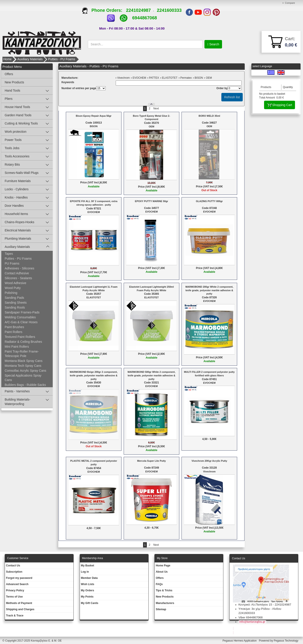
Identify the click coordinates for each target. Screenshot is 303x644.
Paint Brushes (14, 327)
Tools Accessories (17, 156)
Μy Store (162, 558)
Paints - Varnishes (17, 391)
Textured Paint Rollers (20, 337)
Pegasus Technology (286, 641)
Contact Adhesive (17, 273)
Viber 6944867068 (251, 617)
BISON (199, 78)
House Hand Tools (17, 107)
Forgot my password (19, 578)
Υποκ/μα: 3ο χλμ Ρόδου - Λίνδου (260, 609)
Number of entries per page (79, 88)
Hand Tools (12, 90)
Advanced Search (17, 584)
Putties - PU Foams (62, 59)
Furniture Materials (18, 181)
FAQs (159, 584)
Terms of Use (14, 597)
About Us (162, 572)
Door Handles (14, 206)
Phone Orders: (104, 10)
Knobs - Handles (16, 197)
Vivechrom (123, 78)
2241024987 (138, 10)
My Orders (88, 590)
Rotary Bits (12, 165)
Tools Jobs (12, 148)
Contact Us (13, 566)
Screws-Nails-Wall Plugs (22, 173)
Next (156, 108)
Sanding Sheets (16, 303)
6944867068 (144, 18)
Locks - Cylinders (17, 189)
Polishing (11, 293)
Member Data (89, 578)
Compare (290, 3)
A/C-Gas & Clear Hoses (21, 322)
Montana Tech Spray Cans (23, 366)
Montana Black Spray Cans (24, 361)
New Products (14, 82)
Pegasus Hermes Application (240, 641)
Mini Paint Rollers (17, 347)
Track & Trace (15, 616)
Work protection (16, 132)
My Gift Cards (90, 603)
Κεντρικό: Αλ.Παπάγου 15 (255, 605)
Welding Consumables (20, 317)
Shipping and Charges (20, 609)
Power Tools (13, 140)
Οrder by (222, 88)
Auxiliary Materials (30, 59)
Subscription (14, 572)
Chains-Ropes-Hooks (19, 222)
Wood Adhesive (15, 283)
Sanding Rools (15, 307)
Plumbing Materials (18, 239)
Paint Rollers (13, 332)
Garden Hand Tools (18, 115)
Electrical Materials (18, 230)
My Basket (88, 566)
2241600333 (169, 10)
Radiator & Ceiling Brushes (23, 342)
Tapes (9, 254)
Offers (9, 74)
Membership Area (93, 558)
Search (214, 44)
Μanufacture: (70, 78)
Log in (85, 572)
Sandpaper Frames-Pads (22, 312)
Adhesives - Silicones (19, 268)
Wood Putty (13, 288)
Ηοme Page (163, 566)
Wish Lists (88, 584)
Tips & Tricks (164, 590)
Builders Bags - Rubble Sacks (25, 385)
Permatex (186, 78)
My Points (87, 597)
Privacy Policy (15, 590)
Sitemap (161, 609)
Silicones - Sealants (18, 278)
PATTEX (154, 78)
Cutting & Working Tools (21, 123)
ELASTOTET (170, 78)
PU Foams (12, 263)
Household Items (16, 214)
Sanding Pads (14, 298)
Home (7, 59)
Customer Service (18, 558)
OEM (209, 78)
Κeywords (68, 82)
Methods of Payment (19, 603)
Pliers (9, 99)
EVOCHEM (139, 78)
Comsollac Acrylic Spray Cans (25, 371)
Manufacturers (165, 603)
